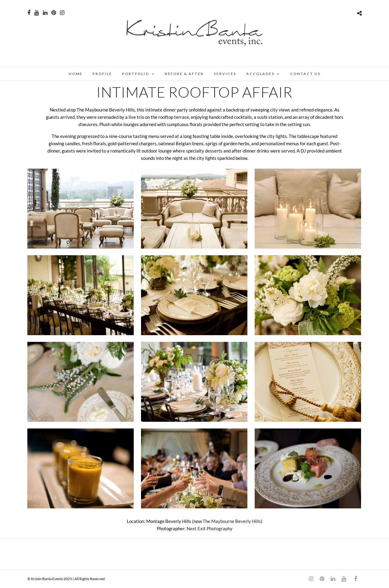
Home (76, 74)
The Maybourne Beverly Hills (232, 521)
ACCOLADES (260, 74)
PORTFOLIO (136, 74)
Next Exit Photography (210, 528)
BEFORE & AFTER (184, 74)
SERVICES (225, 74)
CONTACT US (305, 74)
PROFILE (102, 74)
